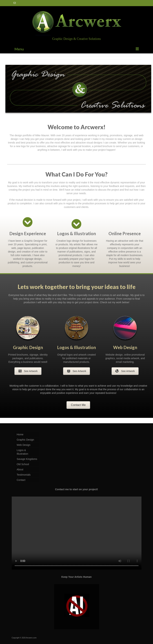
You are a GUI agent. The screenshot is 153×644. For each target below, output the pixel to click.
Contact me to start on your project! (76, 489)
